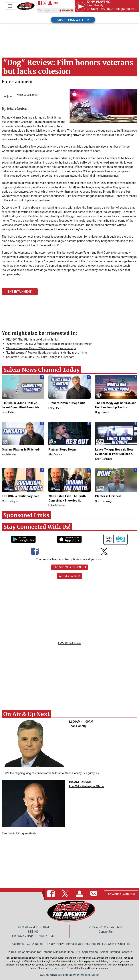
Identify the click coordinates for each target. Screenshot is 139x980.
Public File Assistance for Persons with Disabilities (41, 952)
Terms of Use (75, 944)
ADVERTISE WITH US (73, 20)
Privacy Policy (55, 944)
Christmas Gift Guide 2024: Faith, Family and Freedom (40, 357)
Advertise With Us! (69, 576)
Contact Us (106, 932)
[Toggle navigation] (10, 6)
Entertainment (17, 82)
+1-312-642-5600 (111, 927)
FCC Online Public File (116, 944)
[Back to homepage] (26, 6)
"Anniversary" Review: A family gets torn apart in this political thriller (49, 344)
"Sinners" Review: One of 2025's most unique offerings (41, 348)
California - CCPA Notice (28, 944)
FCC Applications (87, 952)
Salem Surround (110, 952)
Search (67, 11)
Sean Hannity (78, 726)
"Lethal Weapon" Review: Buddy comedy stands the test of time (47, 353)
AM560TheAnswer (69, 643)
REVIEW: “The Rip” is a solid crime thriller (32, 340)
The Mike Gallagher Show (86, 786)
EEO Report (93, 944)
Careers (127, 952)
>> (97, 773)
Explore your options (70, 567)
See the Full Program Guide (19, 833)
